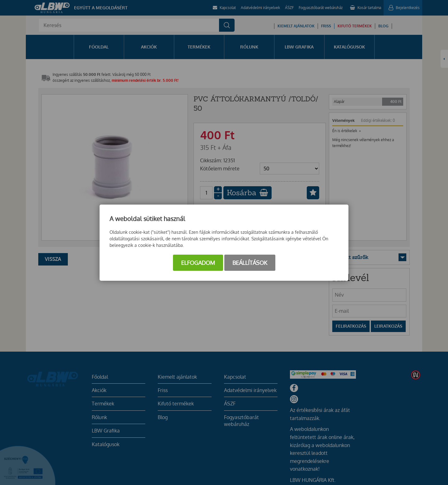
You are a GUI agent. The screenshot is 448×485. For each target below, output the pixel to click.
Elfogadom (198, 263)
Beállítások (250, 263)
